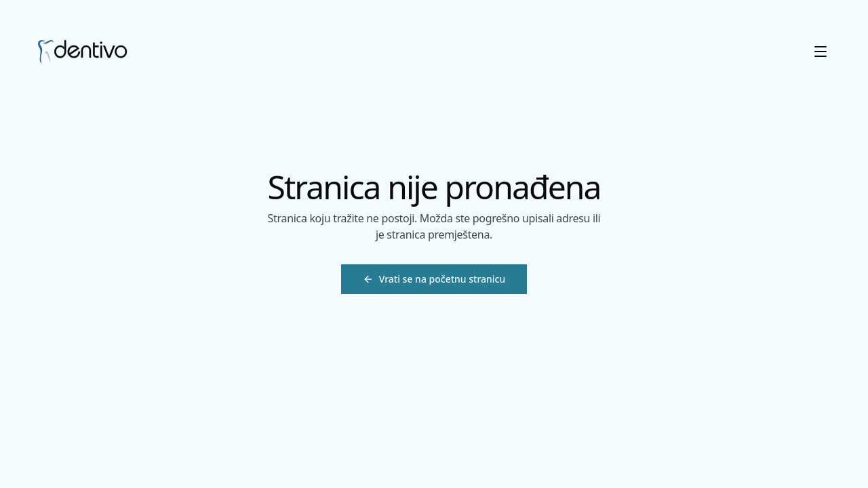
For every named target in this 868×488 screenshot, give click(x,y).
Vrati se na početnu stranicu (434, 279)
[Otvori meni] (821, 52)
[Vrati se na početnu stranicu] (434, 279)
